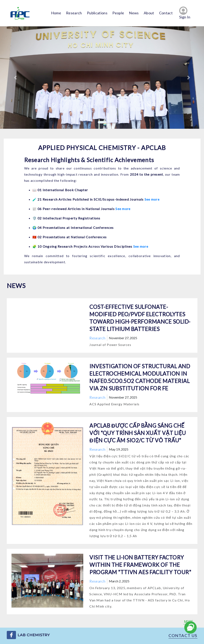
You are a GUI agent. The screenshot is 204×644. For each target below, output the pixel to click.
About (149, 13)
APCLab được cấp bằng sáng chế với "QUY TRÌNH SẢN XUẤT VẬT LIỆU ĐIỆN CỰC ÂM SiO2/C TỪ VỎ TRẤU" (138, 433)
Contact (166, 13)
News (134, 13)
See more (152, 199)
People (118, 13)
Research (74, 13)
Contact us (183, 635)
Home (56, 13)
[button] (15, 78)
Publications (97, 13)
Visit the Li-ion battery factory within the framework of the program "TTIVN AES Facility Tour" (140, 565)
